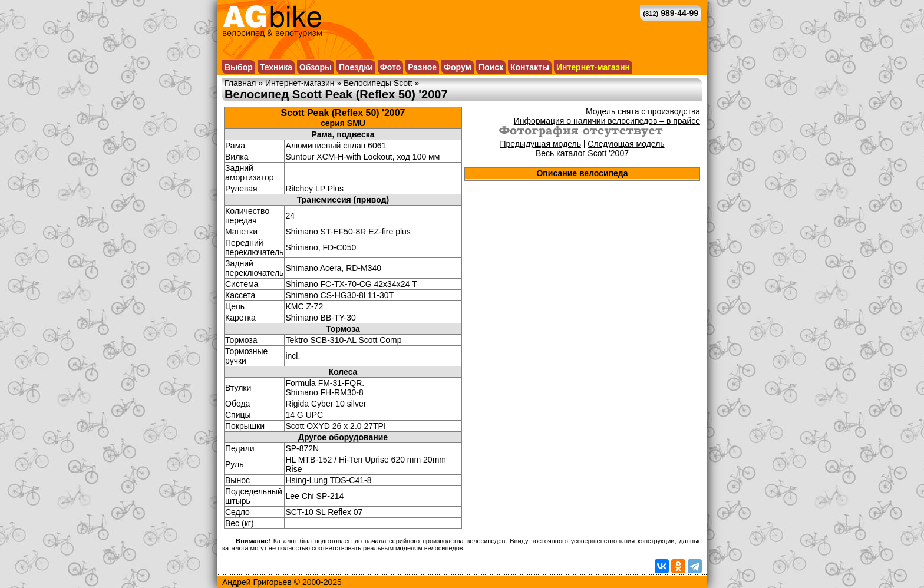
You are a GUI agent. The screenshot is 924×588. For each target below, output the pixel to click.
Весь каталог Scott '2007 (582, 153)
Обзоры (316, 67)
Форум (458, 67)
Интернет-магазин (593, 67)
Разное (422, 67)
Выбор (239, 67)
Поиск (491, 67)
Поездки (356, 67)
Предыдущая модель (540, 144)
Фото (390, 67)
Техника (276, 67)
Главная (240, 83)
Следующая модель (626, 144)
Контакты (530, 67)
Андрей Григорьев (257, 582)
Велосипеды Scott (378, 83)
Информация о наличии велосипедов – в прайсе (607, 121)
